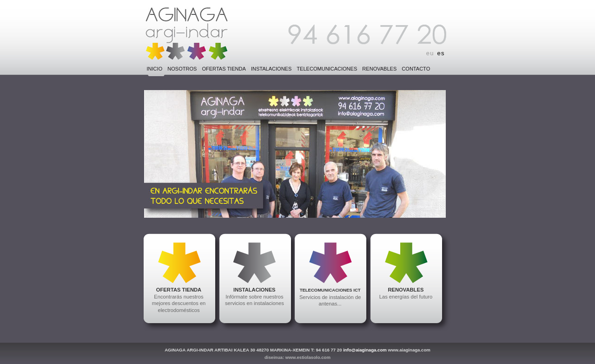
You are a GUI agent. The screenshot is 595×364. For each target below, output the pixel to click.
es (441, 53)
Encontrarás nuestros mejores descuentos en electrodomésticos (179, 300)
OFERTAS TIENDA (224, 69)
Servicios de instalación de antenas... (330, 297)
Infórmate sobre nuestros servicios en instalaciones (255, 296)
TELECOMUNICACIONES (327, 69)
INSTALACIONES (271, 69)
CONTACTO (416, 69)
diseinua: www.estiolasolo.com (297, 357)
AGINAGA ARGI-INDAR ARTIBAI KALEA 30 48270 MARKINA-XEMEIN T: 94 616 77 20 (253, 350)
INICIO (155, 69)
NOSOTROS (182, 69)
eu (430, 53)
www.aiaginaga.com (409, 350)
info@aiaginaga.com (365, 350)
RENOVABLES (379, 69)
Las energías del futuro (406, 293)
